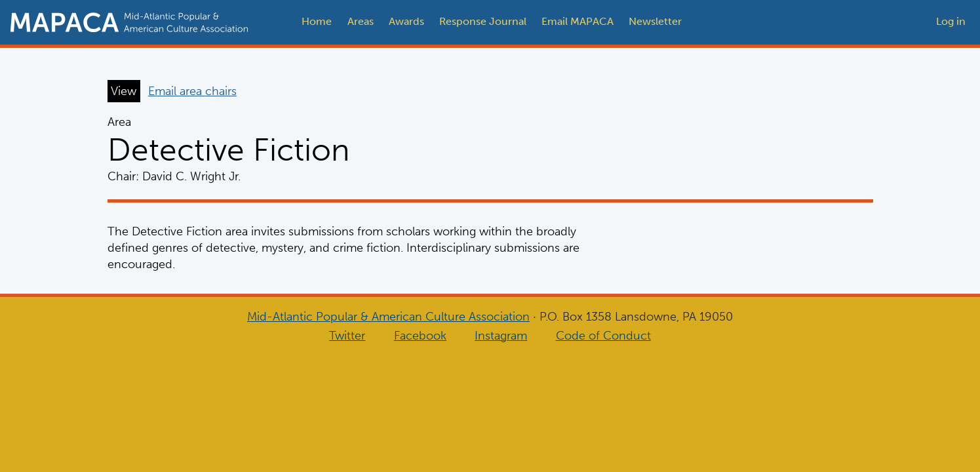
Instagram (501, 336)
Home (317, 21)
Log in (951, 21)
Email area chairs (192, 91)
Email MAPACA (578, 21)
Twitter (347, 336)
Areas (361, 21)
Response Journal (483, 21)
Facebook (420, 336)
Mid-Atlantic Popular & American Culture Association (388, 317)
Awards (406, 21)
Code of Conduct (603, 336)
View (124, 91)
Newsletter (655, 21)
